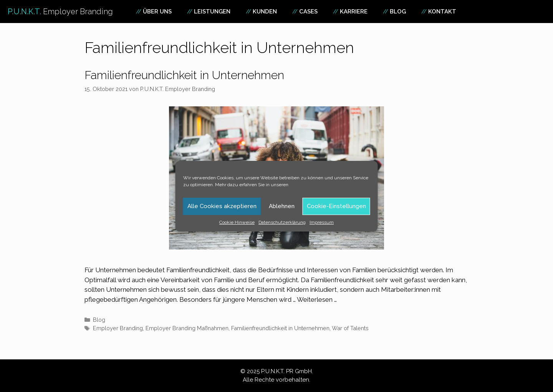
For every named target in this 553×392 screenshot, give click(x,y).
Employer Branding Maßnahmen (187, 328)
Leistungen (212, 12)
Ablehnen (282, 206)
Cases (308, 12)
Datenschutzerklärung (282, 222)
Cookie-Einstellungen (336, 206)
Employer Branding (118, 328)
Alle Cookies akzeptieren (222, 206)
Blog (398, 12)
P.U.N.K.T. (60, 12)
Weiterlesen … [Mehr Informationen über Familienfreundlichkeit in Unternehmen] (317, 299)
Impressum (322, 222)
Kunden (265, 12)
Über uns (157, 12)
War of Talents (350, 328)
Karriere (354, 12)
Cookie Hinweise (237, 222)
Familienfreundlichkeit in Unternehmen (184, 75)
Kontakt (442, 12)
